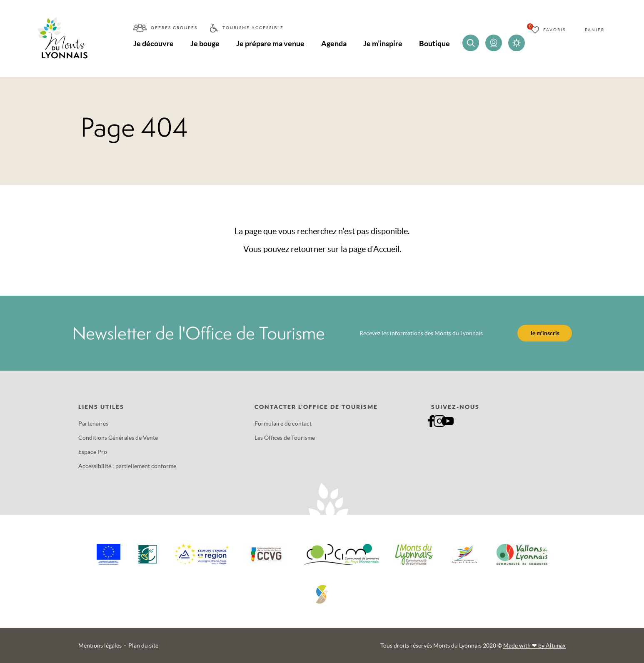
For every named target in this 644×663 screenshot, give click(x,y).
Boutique (434, 44)
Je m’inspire (383, 44)
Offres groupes (174, 28)
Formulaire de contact (283, 424)
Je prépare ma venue (270, 44)
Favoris (554, 30)
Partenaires (93, 424)
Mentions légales (100, 646)
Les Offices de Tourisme (285, 438)
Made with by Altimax (534, 646)
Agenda (334, 44)
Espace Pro (93, 452)
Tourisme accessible (253, 28)
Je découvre (154, 44)
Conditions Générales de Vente (118, 438)
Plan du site (143, 646)
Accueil (386, 249)
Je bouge (205, 44)
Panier (595, 30)
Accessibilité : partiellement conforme (127, 466)
